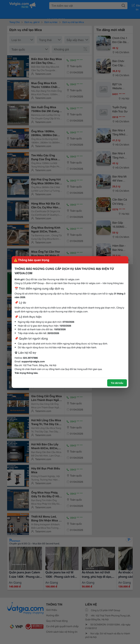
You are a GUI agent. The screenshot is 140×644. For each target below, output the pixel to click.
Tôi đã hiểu (117, 383)
